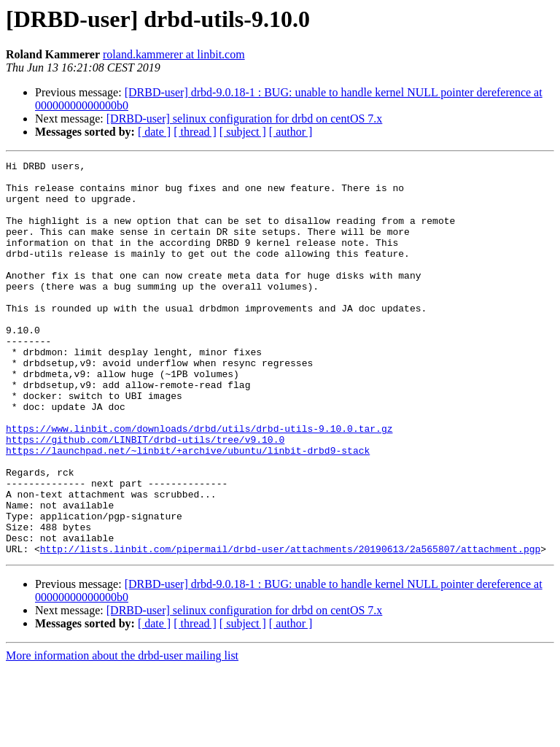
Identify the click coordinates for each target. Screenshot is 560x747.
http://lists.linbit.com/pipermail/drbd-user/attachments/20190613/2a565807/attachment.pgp (290, 627)
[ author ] (291, 132)
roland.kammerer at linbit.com (174, 54)
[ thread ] (195, 132)
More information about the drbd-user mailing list (122, 734)
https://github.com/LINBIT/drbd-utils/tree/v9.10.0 (145, 496)
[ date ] (154, 132)
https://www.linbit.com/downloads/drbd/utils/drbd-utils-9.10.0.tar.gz (199, 483)
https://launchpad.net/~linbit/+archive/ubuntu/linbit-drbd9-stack (188, 509)
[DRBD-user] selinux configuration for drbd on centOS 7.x (245, 119)
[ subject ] (243, 132)
